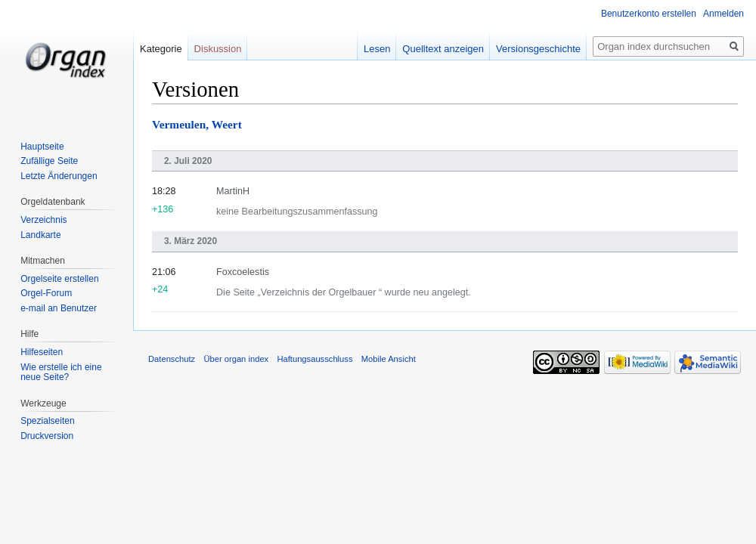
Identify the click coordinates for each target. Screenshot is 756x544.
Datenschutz (172, 359)
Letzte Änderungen (59, 176)
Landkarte (40, 235)
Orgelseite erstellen (59, 279)
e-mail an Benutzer (59, 308)
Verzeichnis (43, 220)
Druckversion (47, 436)
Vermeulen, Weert (197, 124)
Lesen (377, 49)
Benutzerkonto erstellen (649, 14)
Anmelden (723, 14)
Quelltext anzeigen (443, 49)
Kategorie (161, 49)
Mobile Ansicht (389, 359)
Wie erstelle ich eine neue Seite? (61, 372)
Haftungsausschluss (314, 359)
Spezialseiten (47, 421)
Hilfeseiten (42, 352)
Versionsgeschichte (538, 49)
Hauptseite (42, 147)
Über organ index (236, 359)
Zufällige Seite (49, 161)
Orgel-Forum (46, 293)
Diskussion (218, 49)
